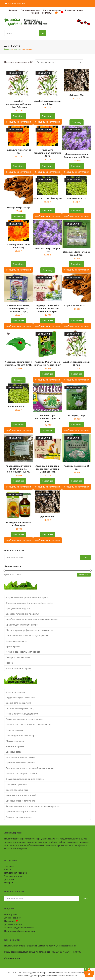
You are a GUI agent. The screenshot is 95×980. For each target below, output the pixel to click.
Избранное (11, 921)
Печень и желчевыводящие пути (22, 714)
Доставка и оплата (13, 924)
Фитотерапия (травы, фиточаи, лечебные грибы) (30, 603)
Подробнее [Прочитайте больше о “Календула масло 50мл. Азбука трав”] (18, 534)
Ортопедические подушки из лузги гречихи (27, 636)
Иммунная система (15, 692)
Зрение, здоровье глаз (17, 790)
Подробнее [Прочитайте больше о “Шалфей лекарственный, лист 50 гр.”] (47, 116)
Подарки (9, 883)
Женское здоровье (15, 746)
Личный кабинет (12, 918)
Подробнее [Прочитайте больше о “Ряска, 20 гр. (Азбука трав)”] (47, 211)
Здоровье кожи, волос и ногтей (21, 795)
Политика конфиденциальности (20, 931)
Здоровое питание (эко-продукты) (22, 614)
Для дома (9, 879)
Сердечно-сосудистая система (21, 697)
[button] (15, 4)
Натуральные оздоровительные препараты (27, 597)
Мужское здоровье (15, 741)
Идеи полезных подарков (18, 668)
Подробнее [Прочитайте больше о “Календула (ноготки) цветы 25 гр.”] (18, 264)
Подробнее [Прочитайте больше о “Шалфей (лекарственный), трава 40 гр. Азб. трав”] (18, 116)
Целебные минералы (16, 641)
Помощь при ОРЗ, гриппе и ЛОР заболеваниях (29, 725)
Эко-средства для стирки (18, 657)
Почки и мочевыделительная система (25, 719)
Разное (9, 663)
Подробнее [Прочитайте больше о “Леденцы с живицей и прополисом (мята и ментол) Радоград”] (47, 320)
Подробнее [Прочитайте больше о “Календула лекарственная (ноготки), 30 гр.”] (47, 166)
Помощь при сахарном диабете (21, 773)
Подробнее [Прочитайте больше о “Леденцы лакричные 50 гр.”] (77, 481)
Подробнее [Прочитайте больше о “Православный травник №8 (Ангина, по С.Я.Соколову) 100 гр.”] (18, 481)
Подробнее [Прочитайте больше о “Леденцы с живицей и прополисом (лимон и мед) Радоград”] (47, 481)
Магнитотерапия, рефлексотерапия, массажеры (29, 630)
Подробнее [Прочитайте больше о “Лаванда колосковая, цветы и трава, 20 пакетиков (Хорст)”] (18, 320)
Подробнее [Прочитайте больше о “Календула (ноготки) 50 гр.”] (18, 166)
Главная (8, 49)
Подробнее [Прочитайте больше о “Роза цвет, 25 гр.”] (77, 425)
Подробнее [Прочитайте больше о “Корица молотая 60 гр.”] (77, 320)
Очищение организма (17, 784)
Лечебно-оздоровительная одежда (23, 652)
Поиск (86, 557)
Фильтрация (84, 575)
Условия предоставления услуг (19, 928)
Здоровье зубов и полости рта (21, 801)
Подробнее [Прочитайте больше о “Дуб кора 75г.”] (47, 534)
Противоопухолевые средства (21, 763)
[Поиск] (43, 33)
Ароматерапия (13, 646)
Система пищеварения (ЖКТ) (20, 708)
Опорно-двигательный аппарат (21, 736)
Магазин (17, 49)
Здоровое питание (13, 876)
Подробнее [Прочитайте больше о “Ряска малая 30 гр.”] (77, 211)
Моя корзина (11, 914)
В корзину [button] (77, 122)
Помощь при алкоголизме (19, 817)
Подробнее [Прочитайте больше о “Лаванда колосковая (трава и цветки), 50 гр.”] (77, 166)
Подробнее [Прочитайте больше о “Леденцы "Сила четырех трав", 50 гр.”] (77, 264)
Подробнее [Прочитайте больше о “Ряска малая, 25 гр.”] (18, 425)
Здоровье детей (14, 752)
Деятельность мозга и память (20, 757)
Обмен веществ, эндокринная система (25, 779)
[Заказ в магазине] (59, 62)
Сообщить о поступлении (18, 122)
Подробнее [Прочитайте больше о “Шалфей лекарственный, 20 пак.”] (77, 374)
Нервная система (14, 730)
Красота (8, 870)
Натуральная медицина (16, 873)
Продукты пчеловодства (18, 608)
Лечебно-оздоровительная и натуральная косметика (32, 619)
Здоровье (9, 866)
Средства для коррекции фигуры (22, 625)
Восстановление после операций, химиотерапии (30, 768)
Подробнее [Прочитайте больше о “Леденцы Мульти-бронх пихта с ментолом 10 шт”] (47, 374)
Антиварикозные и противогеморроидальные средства (33, 806)
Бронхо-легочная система (19, 703)
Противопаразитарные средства (22, 812)
